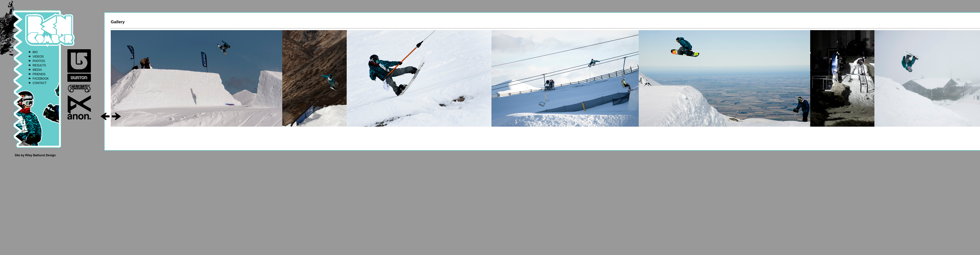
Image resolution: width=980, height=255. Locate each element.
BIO (35, 52)
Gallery (118, 22)
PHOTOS (39, 61)
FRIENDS (39, 74)
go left (105, 116)
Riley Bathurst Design (41, 155)
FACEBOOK (41, 79)
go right (116, 116)
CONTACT (40, 83)
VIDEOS (38, 57)
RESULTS (39, 65)
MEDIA (37, 70)
